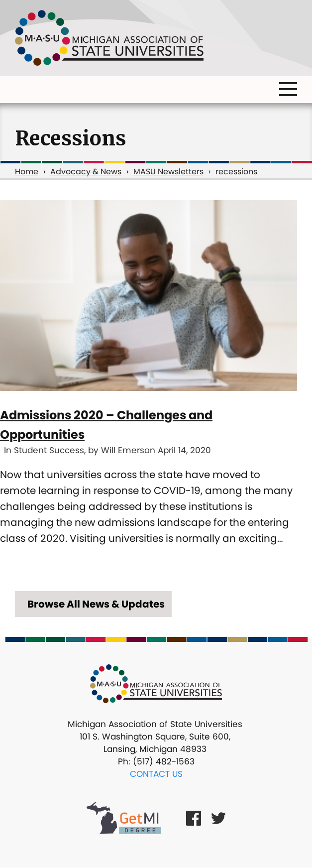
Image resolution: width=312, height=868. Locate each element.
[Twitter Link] (218, 818)
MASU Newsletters (168, 172)
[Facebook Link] (194, 818)
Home (27, 172)
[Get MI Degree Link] (124, 818)
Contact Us (156, 774)
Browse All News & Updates (96, 604)
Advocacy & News (86, 172)
